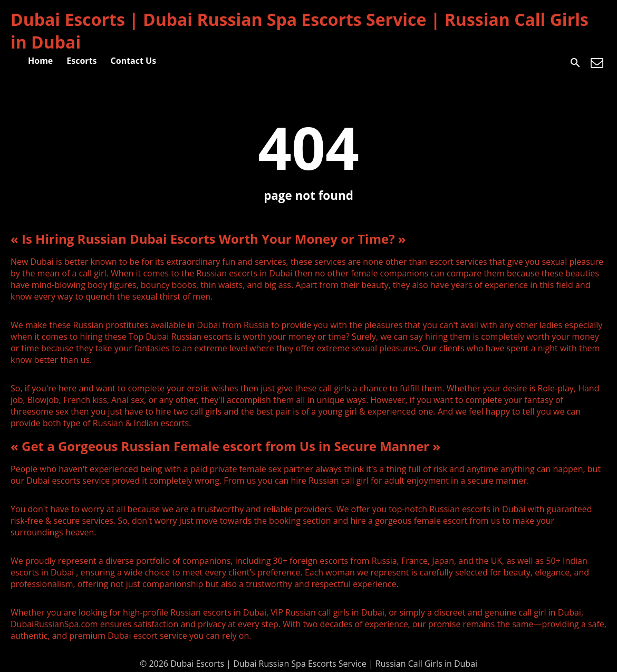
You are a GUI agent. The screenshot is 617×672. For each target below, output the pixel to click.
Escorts (81, 61)
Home (40, 61)
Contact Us (134, 61)
